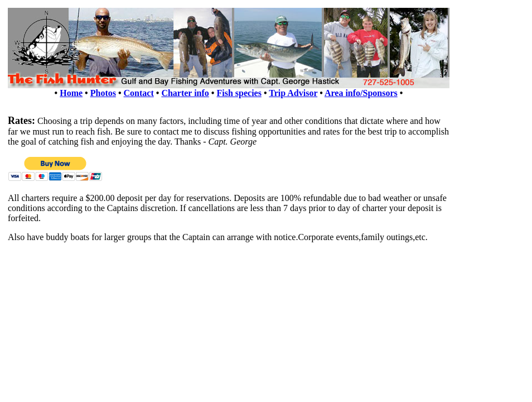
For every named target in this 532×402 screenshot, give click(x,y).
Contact (139, 93)
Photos (103, 93)
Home (71, 93)
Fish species (239, 93)
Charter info (185, 93)
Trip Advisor (293, 93)
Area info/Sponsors (361, 93)
